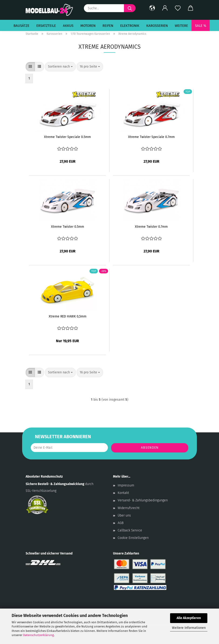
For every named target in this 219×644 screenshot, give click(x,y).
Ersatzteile (46, 26)
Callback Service (130, 530)
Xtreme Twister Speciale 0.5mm (67, 137)
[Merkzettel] (178, 8)
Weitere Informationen (189, 628)
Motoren (88, 26)
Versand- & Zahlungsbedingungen (143, 500)
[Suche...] (130, 8)
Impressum (126, 485)
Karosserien (157, 26)
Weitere (181, 26)
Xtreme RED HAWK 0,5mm (68, 316)
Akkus (68, 26)
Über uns (124, 515)
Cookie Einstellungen (133, 538)
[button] (152, 8)
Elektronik (130, 26)
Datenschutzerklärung (38, 635)
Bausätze (21, 26)
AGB (121, 523)
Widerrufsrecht (129, 508)
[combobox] (60, 67)
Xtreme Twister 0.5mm (68, 227)
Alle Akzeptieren (189, 618)
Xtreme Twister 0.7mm (151, 227)
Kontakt (123, 493)
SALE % (201, 26)
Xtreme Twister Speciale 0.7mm (151, 137)
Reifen (108, 26)
